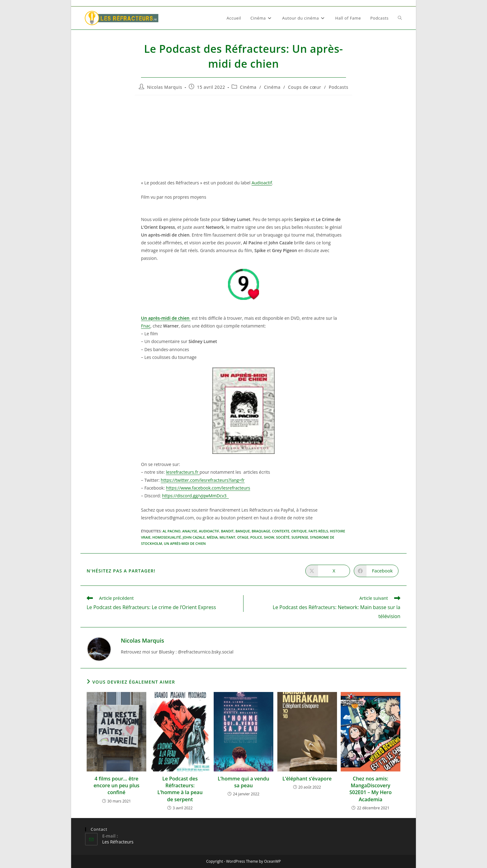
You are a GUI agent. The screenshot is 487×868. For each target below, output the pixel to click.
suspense (300, 537)
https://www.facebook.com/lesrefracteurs (208, 488)
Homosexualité (167, 537)
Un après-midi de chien (185, 543)
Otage (243, 537)
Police (256, 537)
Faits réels (318, 531)
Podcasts (338, 87)
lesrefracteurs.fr (183, 472)
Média (212, 537)
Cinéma (248, 87)
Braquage (261, 531)
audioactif (209, 531)
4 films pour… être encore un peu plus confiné (116, 786)
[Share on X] (328, 571)
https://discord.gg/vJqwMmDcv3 (196, 496)
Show (269, 537)
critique (299, 531)
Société (283, 537)
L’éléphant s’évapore (307, 779)
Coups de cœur (305, 87)
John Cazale (194, 537)
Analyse (190, 531)
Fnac (146, 326)
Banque (243, 531)
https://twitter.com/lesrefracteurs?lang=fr (203, 480)
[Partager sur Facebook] (376, 571)
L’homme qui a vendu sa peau (243, 782)
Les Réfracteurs (118, 842)
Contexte (281, 531)
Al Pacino (171, 531)
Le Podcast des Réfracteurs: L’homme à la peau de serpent (180, 789)
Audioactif (262, 183)
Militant (228, 537)
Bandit (228, 531)
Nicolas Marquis (164, 87)
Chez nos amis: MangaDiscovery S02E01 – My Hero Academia (371, 789)
